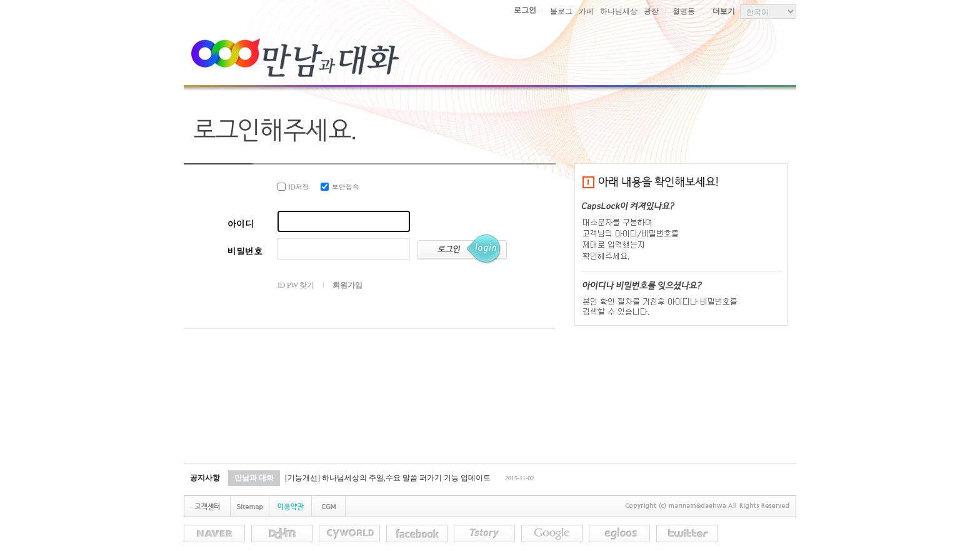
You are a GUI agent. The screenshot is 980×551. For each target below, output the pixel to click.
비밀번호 (245, 251)
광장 (651, 11)
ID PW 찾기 (296, 285)
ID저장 (293, 187)
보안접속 (340, 187)
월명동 (684, 11)
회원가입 (347, 285)
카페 (586, 11)
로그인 (525, 10)
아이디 (241, 223)
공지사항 (205, 478)
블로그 (561, 11)
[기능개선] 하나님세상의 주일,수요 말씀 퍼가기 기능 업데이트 (388, 478)
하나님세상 (619, 11)
